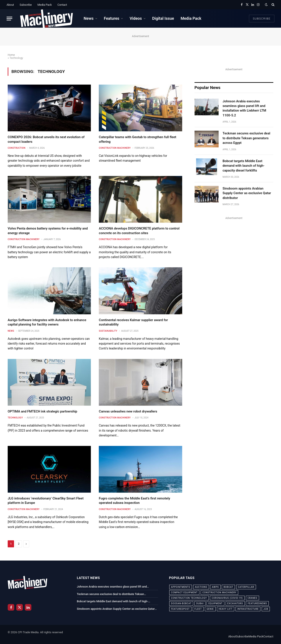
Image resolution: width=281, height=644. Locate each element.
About (10, 5)
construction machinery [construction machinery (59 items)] (219, 592)
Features (112, 18)
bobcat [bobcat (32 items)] (228, 587)
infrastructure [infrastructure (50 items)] (248, 609)
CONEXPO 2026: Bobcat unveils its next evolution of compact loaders (46, 139)
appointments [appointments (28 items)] (181, 587)
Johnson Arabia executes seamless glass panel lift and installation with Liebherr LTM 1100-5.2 (244, 108)
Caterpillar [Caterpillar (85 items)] (246, 587)
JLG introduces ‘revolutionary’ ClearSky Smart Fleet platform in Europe (46, 501)
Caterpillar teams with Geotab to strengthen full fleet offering (138, 139)
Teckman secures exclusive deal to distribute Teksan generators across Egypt (246, 138)
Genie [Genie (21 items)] (210, 609)
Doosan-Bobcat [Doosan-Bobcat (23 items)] (181, 603)
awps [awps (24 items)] (215, 587)
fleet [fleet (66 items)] (198, 609)
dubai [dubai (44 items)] (200, 603)
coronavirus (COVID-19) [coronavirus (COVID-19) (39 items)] (227, 598)
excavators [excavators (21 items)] (235, 603)
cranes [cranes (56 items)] (252, 598)
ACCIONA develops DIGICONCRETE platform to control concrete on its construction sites (139, 231)
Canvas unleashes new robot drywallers (128, 411)
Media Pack (44, 5)
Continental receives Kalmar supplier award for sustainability (133, 322)
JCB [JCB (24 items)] (266, 609)
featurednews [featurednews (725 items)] (257, 603)
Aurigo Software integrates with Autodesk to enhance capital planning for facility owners (47, 322)
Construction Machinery (115, 148)
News (89, 18)
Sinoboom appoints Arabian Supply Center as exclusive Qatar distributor (247, 193)
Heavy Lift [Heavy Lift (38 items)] (226, 609)
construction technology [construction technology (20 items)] (189, 598)
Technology (15, 418)
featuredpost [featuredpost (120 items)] (180, 609)
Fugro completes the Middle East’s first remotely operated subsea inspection (134, 501)
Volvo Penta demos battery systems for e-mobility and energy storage (48, 231)
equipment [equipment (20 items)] (215, 603)
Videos (136, 18)
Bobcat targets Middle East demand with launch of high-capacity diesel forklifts (244, 166)
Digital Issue (163, 18)
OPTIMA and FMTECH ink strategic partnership (42, 411)
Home (11, 55)
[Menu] (9, 19)
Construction (17, 148)
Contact (62, 5)
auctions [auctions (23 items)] (201, 587)
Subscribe (26, 5)
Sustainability (108, 331)
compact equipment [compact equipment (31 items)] (184, 592)
